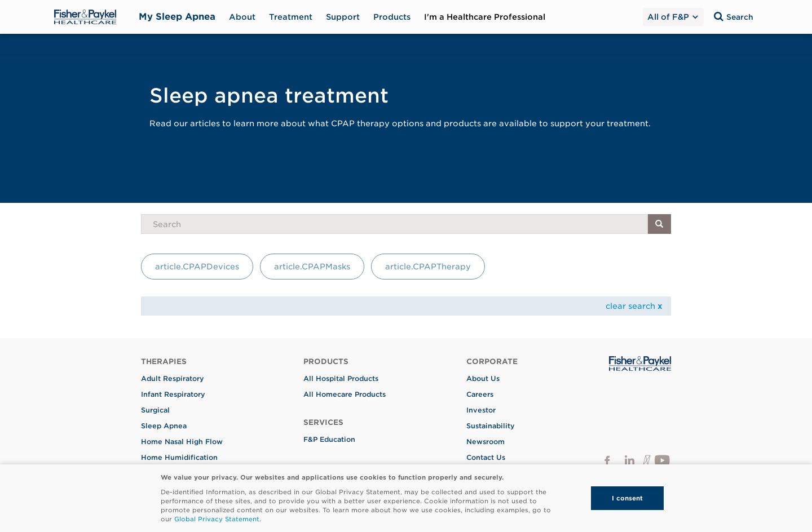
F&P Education (329, 439)
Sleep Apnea (164, 426)
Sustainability (491, 426)
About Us (483, 378)
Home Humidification (179, 457)
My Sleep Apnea (177, 17)
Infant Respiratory (173, 394)
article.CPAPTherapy (428, 267)
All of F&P (672, 17)
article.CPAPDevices (197, 267)
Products (392, 17)
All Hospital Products (341, 378)
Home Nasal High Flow (182, 442)
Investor (481, 410)
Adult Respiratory (173, 378)
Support (343, 17)
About (242, 17)
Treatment (291, 17)
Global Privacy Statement (217, 519)
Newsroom (486, 442)
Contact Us (486, 457)
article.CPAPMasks (312, 267)
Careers (480, 394)
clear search (634, 306)
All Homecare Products (345, 394)
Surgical (155, 410)
